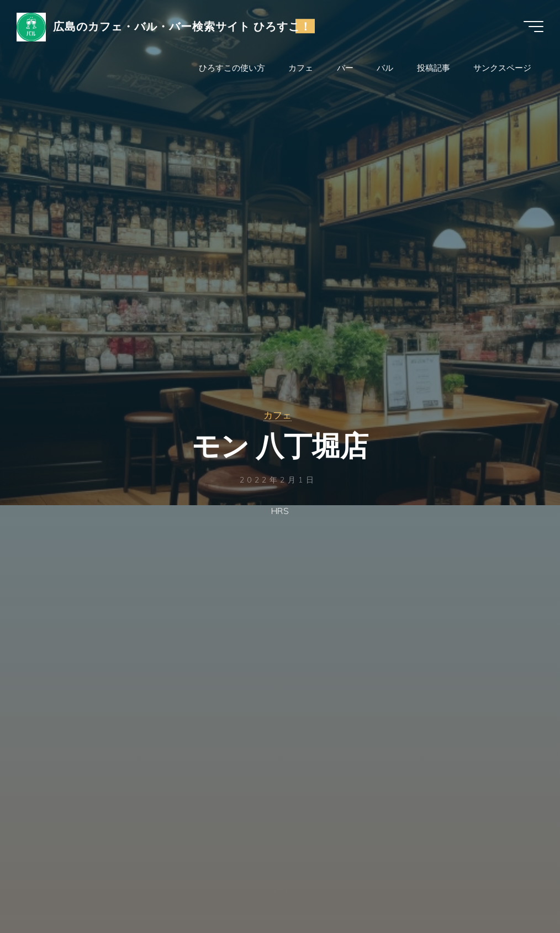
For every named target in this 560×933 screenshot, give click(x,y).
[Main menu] (533, 27)
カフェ (278, 415)
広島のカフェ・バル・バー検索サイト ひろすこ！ (182, 26)
